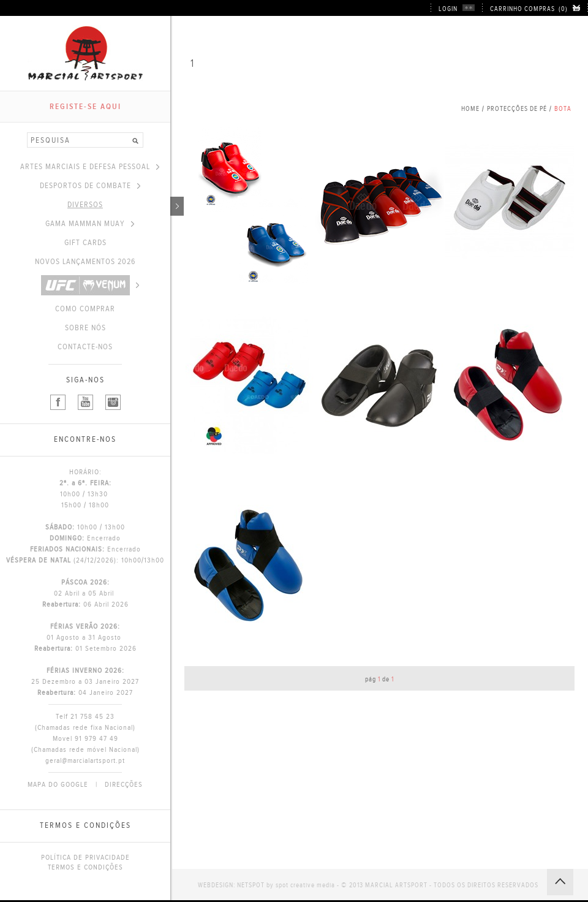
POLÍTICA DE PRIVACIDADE (85, 857)
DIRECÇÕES (124, 784)
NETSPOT (251, 885)
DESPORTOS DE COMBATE (90, 186)
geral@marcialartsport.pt (85, 760)
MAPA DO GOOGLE (58, 784)
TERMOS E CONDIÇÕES (85, 867)
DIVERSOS (119, 205)
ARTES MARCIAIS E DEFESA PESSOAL (90, 167)
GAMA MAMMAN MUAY (90, 224)
